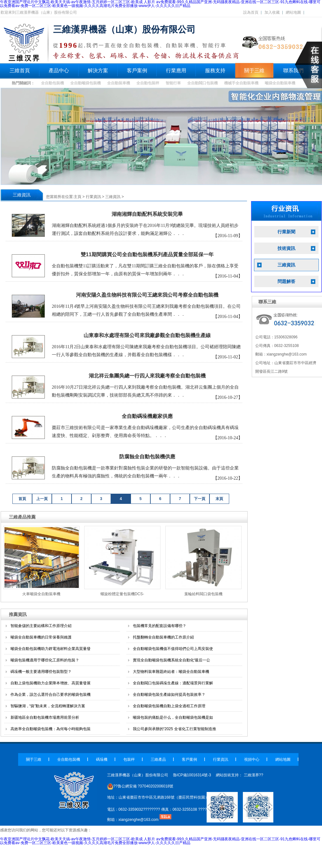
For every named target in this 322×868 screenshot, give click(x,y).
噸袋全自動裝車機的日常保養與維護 (41, 637)
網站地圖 (293, 12)
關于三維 (254, 71)
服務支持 (215, 71)
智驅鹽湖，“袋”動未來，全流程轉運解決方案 (48, 706)
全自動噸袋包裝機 (86, 83)
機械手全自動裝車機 (241, 83)
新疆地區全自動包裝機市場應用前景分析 (45, 717)
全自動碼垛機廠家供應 (147, 416)
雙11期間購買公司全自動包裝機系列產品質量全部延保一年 (147, 254)
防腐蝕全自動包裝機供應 (147, 457)
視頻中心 (252, 759)
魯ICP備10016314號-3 (192, 775)
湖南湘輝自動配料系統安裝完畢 (147, 214)
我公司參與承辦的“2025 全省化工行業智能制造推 (175, 729)
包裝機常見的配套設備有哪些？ (160, 626)
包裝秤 (129, 759)
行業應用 (176, 71)
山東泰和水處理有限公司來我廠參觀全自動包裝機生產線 (147, 335)
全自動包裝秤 (148, 83)
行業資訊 (93, 197)
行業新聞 (286, 232)
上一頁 (42, 499)
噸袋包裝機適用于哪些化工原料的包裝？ (45, 660)
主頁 (78, 197)
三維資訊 (113, 197)
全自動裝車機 (119, 83)
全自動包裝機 (52, 83)
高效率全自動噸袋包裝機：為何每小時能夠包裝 (51, 729)
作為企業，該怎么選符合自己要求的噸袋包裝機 (51, 695)
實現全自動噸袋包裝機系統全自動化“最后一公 (172, 660)
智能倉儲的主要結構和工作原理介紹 (41, 626)
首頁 (22, 499)
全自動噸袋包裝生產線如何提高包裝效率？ (169, 695)
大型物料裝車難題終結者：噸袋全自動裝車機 (171, 672)
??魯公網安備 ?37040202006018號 (140, 786)
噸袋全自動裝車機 (280, 83)
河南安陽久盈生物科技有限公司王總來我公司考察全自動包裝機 (147, 295)
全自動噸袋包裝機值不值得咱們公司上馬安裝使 (173, 649)
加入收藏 (272, 12)
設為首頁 (251, 12)
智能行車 (173, 83)
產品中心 (59, 71)
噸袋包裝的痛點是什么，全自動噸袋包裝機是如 (173, 717)
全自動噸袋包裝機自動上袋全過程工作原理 (169, 706)
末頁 (219, 499)
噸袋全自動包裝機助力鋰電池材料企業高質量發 (51, 649)
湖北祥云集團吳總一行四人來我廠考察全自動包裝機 (147, 376)
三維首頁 (20, 71)
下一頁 (200, 499)
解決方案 (98, 71)
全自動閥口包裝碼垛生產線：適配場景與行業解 (173, 683)
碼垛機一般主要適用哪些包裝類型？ (41, 672)
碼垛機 (102, 759)
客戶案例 (137, 71)
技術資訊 (286, 248)
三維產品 (158, 759)
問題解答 (286, 282)
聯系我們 (293, 71)
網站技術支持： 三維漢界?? (240, 775)
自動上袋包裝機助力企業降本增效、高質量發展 (51, 683)
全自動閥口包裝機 (202, 83)
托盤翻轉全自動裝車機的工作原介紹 (163, 637)
